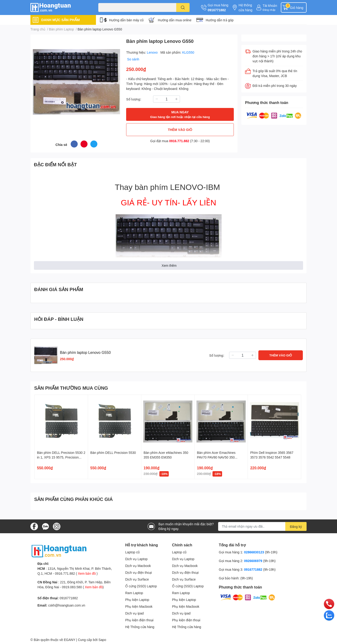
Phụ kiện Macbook (139, 606)
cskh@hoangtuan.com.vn (67, 605)
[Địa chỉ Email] (262, 526)
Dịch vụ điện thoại (139, 572)
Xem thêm (169, 265)
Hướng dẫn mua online (175, 20)
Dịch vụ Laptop (136, 559)
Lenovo (153, 52)
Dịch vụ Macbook (138, 566)
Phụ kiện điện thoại (139, 620)
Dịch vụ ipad (134, 613)
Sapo (102, 640)
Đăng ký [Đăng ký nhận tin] (296, 527)
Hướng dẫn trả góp (220, 20)
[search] (183, 7)
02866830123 (254, 552)
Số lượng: (134, 99)
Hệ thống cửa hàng (245, 7)
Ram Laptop (134, 593)
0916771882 (217, 10)
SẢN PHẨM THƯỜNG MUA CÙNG (71, 388)
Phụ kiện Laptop (137, 600)
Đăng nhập (269, 10)
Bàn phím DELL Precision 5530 (113, 453)
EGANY (70, 640)
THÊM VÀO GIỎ (180, 130)
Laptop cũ (132, 552)
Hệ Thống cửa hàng (140, 627)
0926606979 (253, 561)
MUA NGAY (180, 115)
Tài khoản (270, 6)
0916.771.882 (179, 141)
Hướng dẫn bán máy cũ (126, 20)
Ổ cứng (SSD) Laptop (141, 586)
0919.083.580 (72, 587)
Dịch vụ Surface (137, 579)
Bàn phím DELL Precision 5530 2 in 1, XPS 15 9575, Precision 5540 (61, 457)
